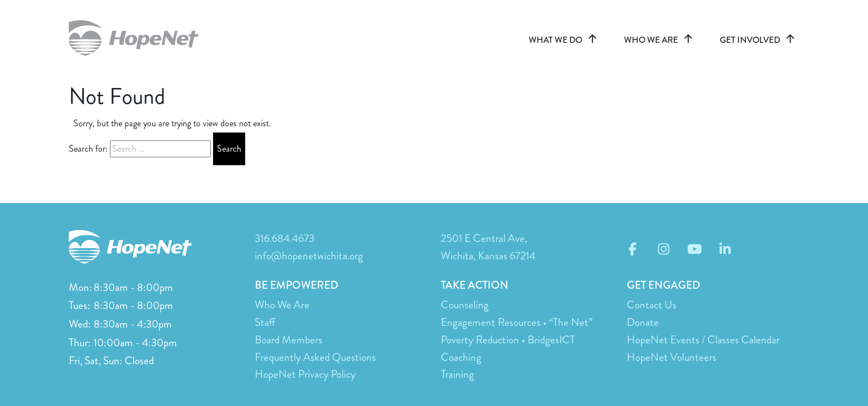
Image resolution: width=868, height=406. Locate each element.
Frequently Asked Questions (315, 357)
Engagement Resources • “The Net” (517, 322)
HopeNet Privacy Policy (305, 374)
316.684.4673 (285, 238)
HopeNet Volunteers (672, 357)
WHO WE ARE (661, 40)
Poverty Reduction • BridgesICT (508, 340)
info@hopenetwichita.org (309, 256)
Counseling (465, 305)
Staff (265, 322)
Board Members (289, 340)
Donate (643, 322)
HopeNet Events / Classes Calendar (703, 340)
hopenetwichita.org (139, 38)
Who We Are (282, 305)
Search (229, 149)
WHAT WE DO (565, 40)
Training (457, 374)
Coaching (461, 357)
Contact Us (652, 305)
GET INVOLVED (759, 40)
